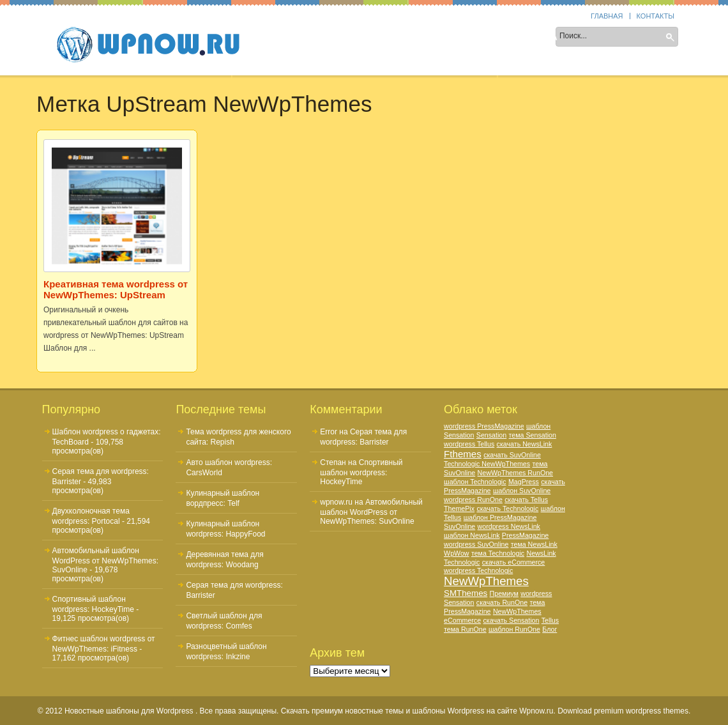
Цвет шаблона (525, 38)
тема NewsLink (534, 544)
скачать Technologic (507, 508)
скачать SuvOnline (512, 455)
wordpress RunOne (473, 500)
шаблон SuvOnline (522, 491)
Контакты (656, 16)
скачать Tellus (526, 500)
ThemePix (459, 508)
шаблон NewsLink (472, 535)
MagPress (524, 482)
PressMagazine (525, 535)
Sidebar (291, 38)
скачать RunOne (502, 602)
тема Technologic (498, 553)
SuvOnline (459, 526)
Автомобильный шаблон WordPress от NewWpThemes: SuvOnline (105, 560)
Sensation (491, 435)
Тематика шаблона (430, 38)
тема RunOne (465, 629)
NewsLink (541, 553)
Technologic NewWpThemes (487, 464)
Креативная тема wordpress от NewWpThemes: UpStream (116, 289)
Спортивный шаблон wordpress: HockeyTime (361, 472)
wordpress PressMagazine (484, 426)
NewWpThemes (486, 581)
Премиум (504, 593)
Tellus (550, 620)
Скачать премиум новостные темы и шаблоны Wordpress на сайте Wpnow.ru (417, 711)
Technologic (462, 562)
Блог (550, 629)
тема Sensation (533, 435)
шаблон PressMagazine (500, 517)
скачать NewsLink (525, 444)
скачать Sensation (511, 620)
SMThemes (466, 593)
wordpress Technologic (478, 570)
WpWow (456, 553)
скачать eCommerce (514, 562)
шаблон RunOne (514, 629)
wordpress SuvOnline (476, 544)
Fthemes (463, 454)
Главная (607, 16)
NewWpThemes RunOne (515, 473)
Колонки (348, 38)
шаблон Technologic (475, 482)
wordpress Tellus (469, 444)
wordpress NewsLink (509, 526)
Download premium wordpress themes (623, 711)
